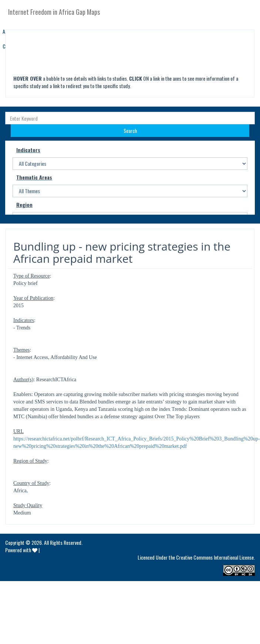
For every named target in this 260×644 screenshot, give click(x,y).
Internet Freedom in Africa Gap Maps (54, 12)
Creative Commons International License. (215, 557)
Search (130, 130)
